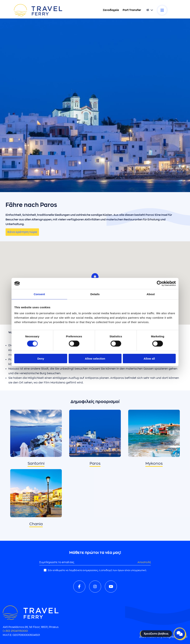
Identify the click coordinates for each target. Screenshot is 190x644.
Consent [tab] (39, 294)
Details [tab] (95, 294)
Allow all (149, 358)
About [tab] (151, 294)
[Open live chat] (180, 634)
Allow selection (95, 358)
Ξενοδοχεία (111, 10)
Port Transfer (132, 10)
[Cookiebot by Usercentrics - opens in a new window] (159, 284)
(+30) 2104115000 (15, 631)
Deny (41, 358)
